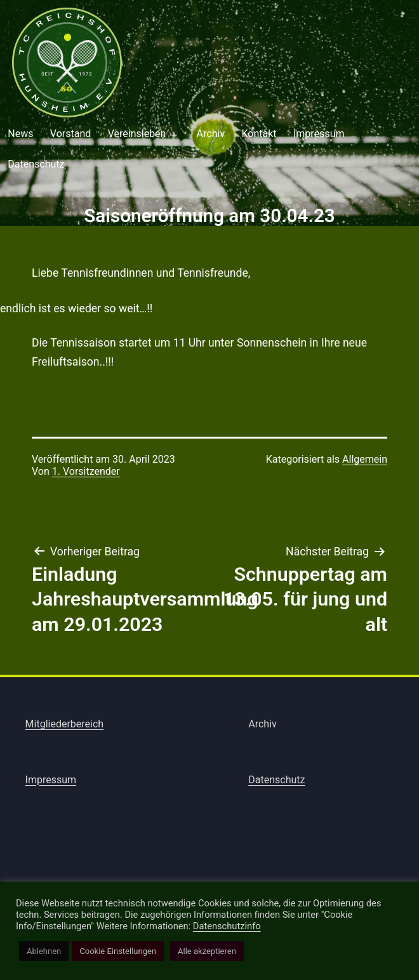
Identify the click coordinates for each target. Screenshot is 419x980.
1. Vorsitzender (86, 471)
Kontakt (259, 134)
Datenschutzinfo (227, 926)
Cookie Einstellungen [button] (118, 951)
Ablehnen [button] (44, 951)
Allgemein (365, 459)
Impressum (319, 134)
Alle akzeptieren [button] (207, 951)
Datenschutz (276, 780)
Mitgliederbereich (65, 724)
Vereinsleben (137, 134)
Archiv (211, 134)
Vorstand (70, 134)
